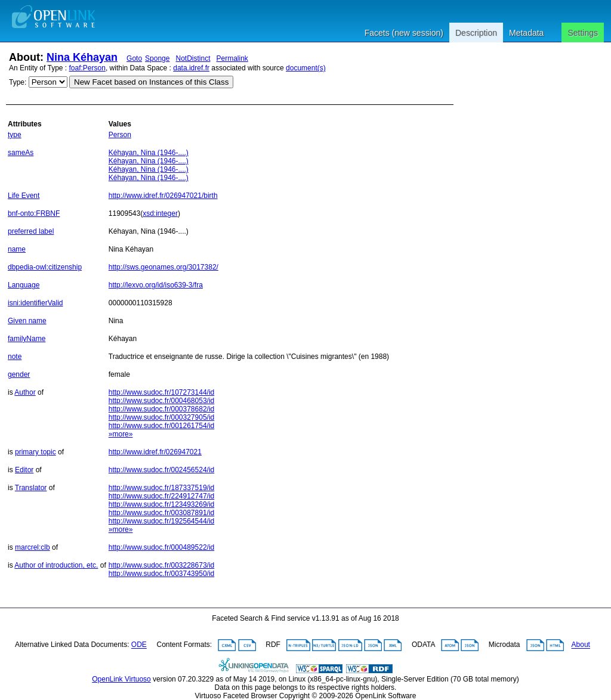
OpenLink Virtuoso (121, 679)
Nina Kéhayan (82, 57)
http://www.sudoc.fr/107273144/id (161, 392)
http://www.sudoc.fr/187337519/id (161, 488)
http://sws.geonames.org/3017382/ (163, 267)
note (15, 357)
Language (24, 285)
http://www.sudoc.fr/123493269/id (161, 504)
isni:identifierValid (36, 303)
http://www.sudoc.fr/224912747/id (161, 496)
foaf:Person (87, 68)
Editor (24, 470)
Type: (18, 82)
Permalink (232, 58)
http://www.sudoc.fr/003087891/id (161, 513)
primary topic (36, 452)
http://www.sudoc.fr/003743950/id (161, 574)
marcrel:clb (33, 547)
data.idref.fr (191, 68)
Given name (27, 321)
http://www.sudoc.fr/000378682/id (161, 409)
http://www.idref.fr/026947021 (155, 452)
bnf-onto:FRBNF (34, 213)
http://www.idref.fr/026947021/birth (163, 196)
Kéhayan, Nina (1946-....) (149, 153)
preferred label (31, 231)
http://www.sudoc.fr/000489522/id (161, 547)
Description (476, 33)
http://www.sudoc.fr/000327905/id (161, 417)
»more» (121, 434)
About (581, 645)
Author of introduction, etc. (56, 565)
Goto (134, 58)
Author (25, 392)
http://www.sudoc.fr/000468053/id (161, 401)
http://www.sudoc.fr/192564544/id (161, 521)
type (15, 135)
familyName (27, 339)
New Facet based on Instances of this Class (151, 82)
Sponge (157, 58)
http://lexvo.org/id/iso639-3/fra (156, 285)
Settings (583, 33)
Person (120, 135)
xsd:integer (160, 213)
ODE (139, 645)
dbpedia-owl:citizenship (45, 267)
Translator (31, 488)
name (17, 249)
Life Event (24, 196)
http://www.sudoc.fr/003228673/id (161, 565)
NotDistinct (193, 58)
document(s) (306, 68)
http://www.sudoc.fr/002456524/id (161, 470)
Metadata (526, 33)
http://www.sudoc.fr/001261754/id (161, 426)
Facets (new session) (404, 33)
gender (19, 374)
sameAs (21, 153)
